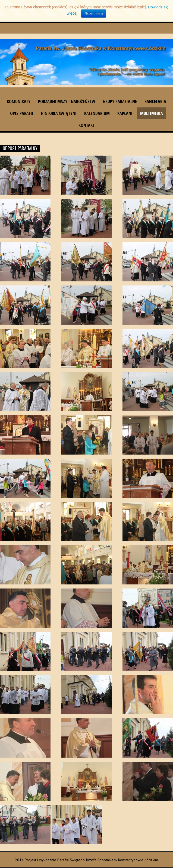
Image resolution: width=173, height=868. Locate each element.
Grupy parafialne (120, 101)
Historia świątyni (59, 113)
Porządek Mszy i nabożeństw (67, 101)
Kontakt (87, 125)
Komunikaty (19, 101)
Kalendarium (97, 113)
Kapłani (125, 113)
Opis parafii (22, 113)
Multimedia (152, 113)
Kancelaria (155, 101)
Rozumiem (94, 14)
